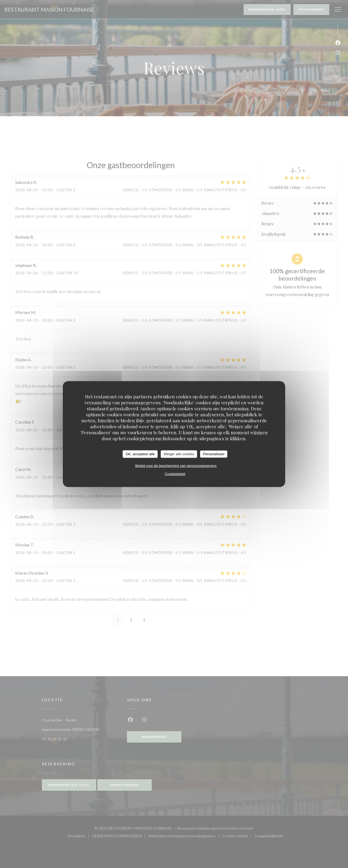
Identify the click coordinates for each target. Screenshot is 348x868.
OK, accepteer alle (140, 454)
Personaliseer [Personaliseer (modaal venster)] (214, 454)
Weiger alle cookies (179, 454)
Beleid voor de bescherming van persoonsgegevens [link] (176, 465)
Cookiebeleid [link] (175, 474)
